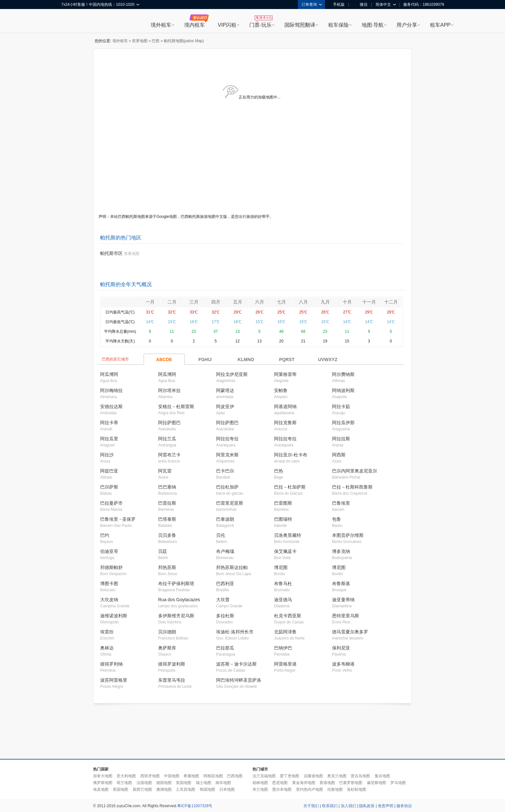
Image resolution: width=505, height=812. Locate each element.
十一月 (369, 302)
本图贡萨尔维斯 (348, 535)
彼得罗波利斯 (172, 664)
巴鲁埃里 (341, 503)
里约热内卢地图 (310, 789)
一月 (150, 302)
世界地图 (140, 41)
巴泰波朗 (225, 519)
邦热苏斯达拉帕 (232, 567)
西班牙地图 (150, 776)
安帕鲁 (281, 390)
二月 (172, 302)
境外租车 (161, 25)
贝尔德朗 (167, 632)
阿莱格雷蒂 (285, 374)
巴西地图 (235, 776)
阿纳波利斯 (343, 390)
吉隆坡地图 (313, 776)
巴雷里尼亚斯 (230, 503)
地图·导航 (373, 25)
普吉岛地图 (360, 776)
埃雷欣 (107, 632)
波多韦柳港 (343, 664)
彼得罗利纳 (111, 664)
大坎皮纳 (109, 600)
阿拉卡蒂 (109, 423)
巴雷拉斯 (167, 503)
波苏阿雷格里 (114, 680)
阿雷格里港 (285, 664)
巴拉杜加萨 (227, 487)
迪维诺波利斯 (114, 616)
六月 (260, 302)
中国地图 (172, 776)
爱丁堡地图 (290, 776)
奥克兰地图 (337, 776)
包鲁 (337, 519)
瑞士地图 (204, 783)
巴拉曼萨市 (111, 503)
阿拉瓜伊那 (343, 423)
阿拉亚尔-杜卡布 (291, 455)
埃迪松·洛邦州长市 (235, 632)
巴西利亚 (225, 583)
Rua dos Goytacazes (179, 600)
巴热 (279, 471)
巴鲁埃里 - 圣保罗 (118, 519)
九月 (325, 302)
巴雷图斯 (283, 503)
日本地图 (227, 789)
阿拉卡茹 (341, 406)
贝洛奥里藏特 (288, 535)
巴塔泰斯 (167, 519)
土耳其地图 (186, 789)
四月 (216, 302)
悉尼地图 (280, 783)
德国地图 (164, 783)
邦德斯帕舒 (111, 567)
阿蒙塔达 (225, 390)
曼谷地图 (382, 776)
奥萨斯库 (167, 648)
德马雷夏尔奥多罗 (350, 632)
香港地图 (327, 783)
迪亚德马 (283, 600)
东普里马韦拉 (172, 680)
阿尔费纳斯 (343, 374)
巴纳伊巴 (283, 648)
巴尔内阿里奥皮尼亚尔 (355, 471)
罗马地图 (398, 783)
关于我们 (311, 806)
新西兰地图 (142, 789)
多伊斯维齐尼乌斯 (176, 616)
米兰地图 (260, 789)
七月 (281, 302)
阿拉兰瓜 (167, 439)
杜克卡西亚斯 (288, 616)
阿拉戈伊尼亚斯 (232, 374)
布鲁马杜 (283, 583)
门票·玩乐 (260, 25)
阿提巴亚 (109, 471)
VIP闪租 (227, 25)
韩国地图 (207, 789)
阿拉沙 (107, 455)
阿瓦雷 (165, 471)
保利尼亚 (341, 648)
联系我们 (330, 806)
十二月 (391, 302)
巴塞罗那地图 (351, 783)
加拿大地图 (103, 776)
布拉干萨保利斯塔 (176, 583)
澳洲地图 (164, 789)
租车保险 (338, 25)
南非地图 (223, 783)
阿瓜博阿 (109, 374)
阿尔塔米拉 (169, 390)
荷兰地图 (124, 783)
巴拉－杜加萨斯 (290, 487)
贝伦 (221, 535)
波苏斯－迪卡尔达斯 (236, 664)
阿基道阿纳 (285, 406)
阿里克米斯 (227, 455)
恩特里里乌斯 (346, 616)
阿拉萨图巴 (169, 423)
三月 (194, 302)
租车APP (440, 25)
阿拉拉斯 (341, 439)
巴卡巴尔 (225, 471)
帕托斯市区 (111, 253)
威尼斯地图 (376, 783)
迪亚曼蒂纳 (343, 600)
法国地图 (144, 783)
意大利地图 (126, 776)
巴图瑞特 (283, 519)
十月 (347, 302)
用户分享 (407, 25)
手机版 (337, 5)
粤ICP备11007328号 (195, 806)
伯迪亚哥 (109, 551)
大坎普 (223, 600)
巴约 (105, 535)
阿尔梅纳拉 (111, 390)
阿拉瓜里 (109, 439)
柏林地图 (260, 783)
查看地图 (132, 254)
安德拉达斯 (111, 406)
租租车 (69, 22)
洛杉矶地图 (357, 789)
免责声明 (386, 806)
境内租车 (195, 25)
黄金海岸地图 (304, 783)
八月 (303, 302)
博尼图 (281, 567)
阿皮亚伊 (225, 406)
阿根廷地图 (213, 776)
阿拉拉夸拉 (227, 439)
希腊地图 (191, 776)
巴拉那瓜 (225, 648)
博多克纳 (341, 551)
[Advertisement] (252, 732)
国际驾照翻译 (300, 25)
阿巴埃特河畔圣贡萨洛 (239, 680)
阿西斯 (339, 455)
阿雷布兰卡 (169, 455)
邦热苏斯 (167, 567)
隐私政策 (367, 806)
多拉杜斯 (225, 616)
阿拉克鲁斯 (285, 423)
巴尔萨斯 (109, 487)
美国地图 (120, 789)
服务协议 (404, 806)
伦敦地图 (335, 789)
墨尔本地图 (282, 789)
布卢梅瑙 (225, 551)
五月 (238, 302)
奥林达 (107, 648)
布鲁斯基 (341, 583)
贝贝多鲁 (167, 535)
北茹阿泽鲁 (285, 632)
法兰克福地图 (264, 776)
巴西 (156, 41)
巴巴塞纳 (167, 487)
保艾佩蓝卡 (285, 551)
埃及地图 (101, 789)
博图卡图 (109, 583)
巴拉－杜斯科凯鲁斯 (352, 487)
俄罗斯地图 (103, 783)
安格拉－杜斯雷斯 (176, 406)
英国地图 (184, 783)
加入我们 (348, 806)
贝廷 (163, 551)
